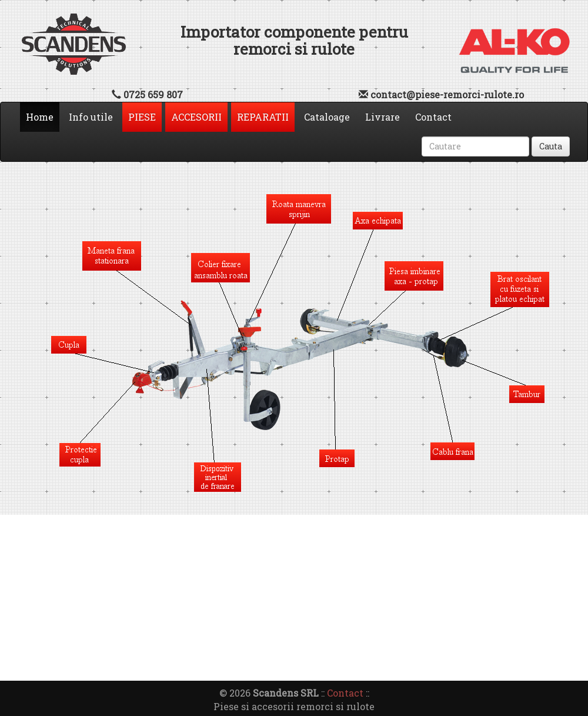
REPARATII (263, 117)
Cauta (551, 146)
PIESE (142, 117)
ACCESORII (196, 117)
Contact (433, 117)
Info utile (91, 117)
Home (43, 116)
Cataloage (327, 117)
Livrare (382, 117)
